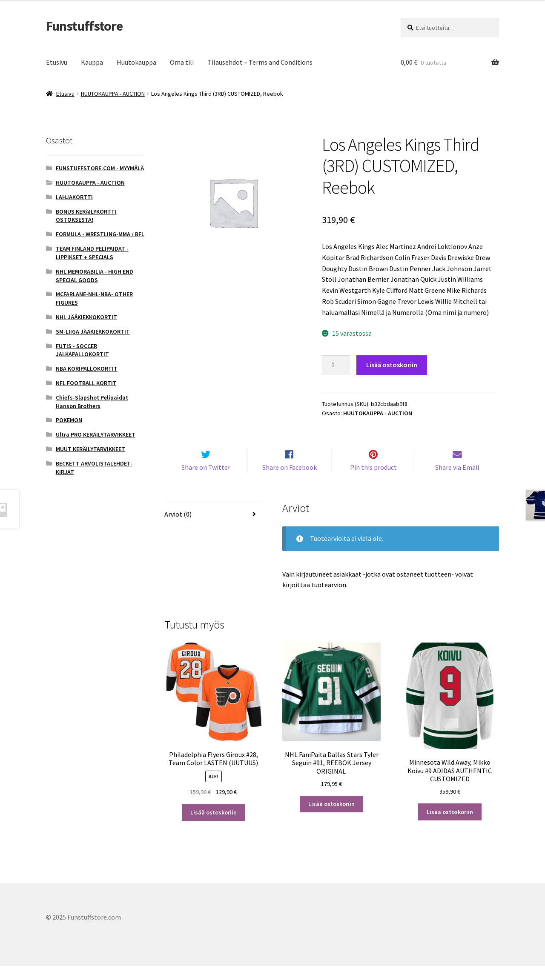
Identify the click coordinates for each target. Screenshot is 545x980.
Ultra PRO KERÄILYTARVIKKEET (96, 434)
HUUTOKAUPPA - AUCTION (113, 94)
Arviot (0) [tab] (178, 528)
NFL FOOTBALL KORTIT (86, 383)
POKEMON (69, 420)
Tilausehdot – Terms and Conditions (260, 62)
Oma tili (182, 62)
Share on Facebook (290, 481)
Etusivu (57, 62)
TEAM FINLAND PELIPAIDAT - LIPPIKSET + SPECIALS (92, 253)
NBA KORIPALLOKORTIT (87, 369)
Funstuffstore (84, 26)
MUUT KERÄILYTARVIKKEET (90, 449)
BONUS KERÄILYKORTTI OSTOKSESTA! (86, 216)
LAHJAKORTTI (74, 197)
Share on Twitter (206, 481)
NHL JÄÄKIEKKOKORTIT (86, 317)
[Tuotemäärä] (336, 365)
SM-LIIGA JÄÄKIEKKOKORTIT (93, 331)
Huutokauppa (136, 62)
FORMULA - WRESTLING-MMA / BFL (100, 234)
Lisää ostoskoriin (392, 365)
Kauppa (92, 62)
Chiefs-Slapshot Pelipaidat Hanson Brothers (92, 402)
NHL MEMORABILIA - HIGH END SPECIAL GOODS (95, 276)
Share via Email (457, 481)
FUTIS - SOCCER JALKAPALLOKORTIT (82, 350)
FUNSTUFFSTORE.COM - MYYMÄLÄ (100, 168)
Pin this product (373, 481)
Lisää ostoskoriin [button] (214, 826)
